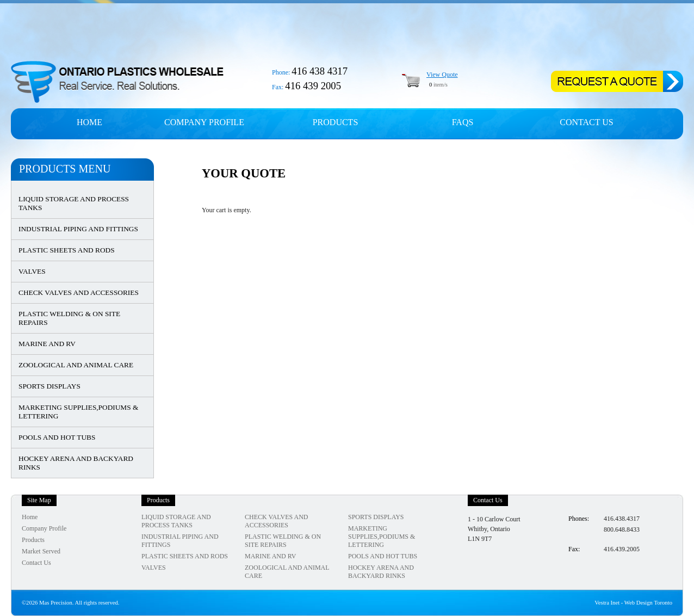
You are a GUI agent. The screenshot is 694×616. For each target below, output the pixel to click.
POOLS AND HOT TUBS (57, 437)
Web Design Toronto (648, 603)
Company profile (204, 122)
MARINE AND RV (47, 344)
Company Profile (44, 528)
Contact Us (586, 122)
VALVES (32, 271)
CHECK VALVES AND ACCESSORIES (79, 292)
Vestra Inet (607, 603)
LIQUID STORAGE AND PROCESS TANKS (74, 203)
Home (89, 122)
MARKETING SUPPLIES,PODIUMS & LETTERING (78, 412)
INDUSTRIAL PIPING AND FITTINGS (78, 229)
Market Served (41, 551)
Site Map (39, 500)
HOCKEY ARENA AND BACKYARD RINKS (76, 463)
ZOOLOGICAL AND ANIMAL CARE (76, 365)
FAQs (463, 122)
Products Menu (65, 169)
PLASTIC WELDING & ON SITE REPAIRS (69, 318)
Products (336, 122)
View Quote (442, 75)
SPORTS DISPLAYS (49, 386)
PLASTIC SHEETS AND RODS (67, 250)
